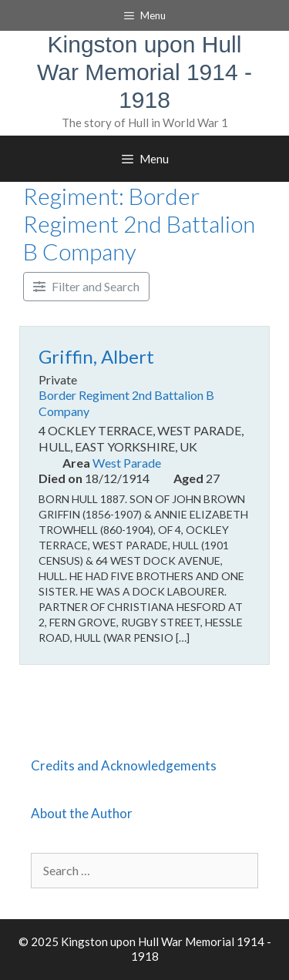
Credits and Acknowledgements (124, 765)
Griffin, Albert (96, 356)
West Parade (127, 463)
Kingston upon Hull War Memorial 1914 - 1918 (144, 72)
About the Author (82, 813)
